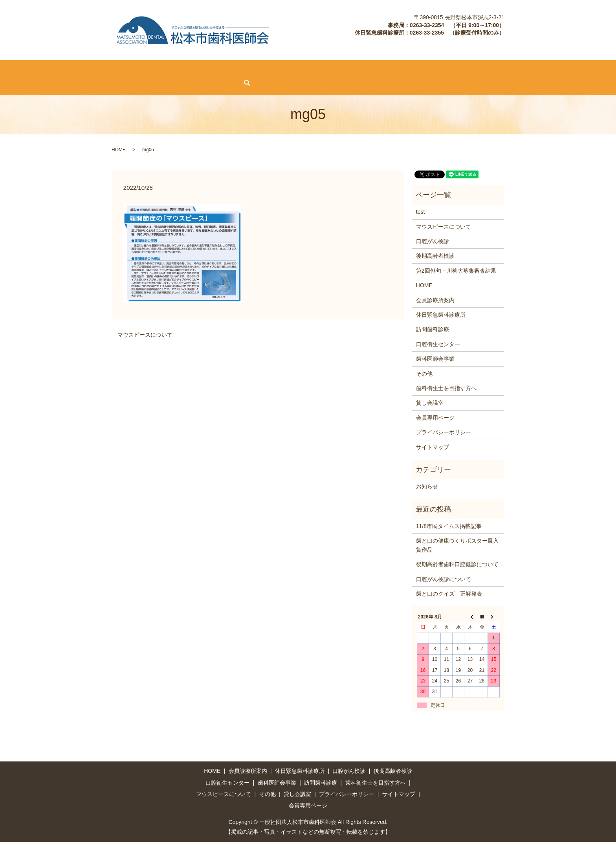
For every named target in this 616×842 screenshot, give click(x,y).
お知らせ (427, 486)
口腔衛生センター (317, 69)
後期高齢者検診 (216, 69)
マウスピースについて (505, 69)
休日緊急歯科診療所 (113, 69)
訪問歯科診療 (265, 69)
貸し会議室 (589, 69)
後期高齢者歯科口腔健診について (457, 564)
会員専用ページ (26, 83)
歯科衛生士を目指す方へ (434, 69)
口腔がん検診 (167, 69)
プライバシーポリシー (444, 432)
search (64, 83)
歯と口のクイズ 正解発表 (449, 593)
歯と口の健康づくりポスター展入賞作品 (457, 545)
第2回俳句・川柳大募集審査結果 (456, 270)
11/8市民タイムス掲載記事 (449, 526)
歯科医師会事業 (371, 69)
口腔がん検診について (444, 578)
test (421, 211)
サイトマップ (433, 446)
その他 (554, 69)
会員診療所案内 (55, 69)
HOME (15, 69)
